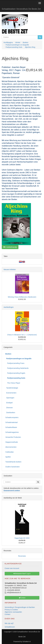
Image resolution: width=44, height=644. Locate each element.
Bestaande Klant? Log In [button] (22, 574)
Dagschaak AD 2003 (22, 538)
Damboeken (10, 413)
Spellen (8, 457)
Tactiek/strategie (12, 388)
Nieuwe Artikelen (10, 269)
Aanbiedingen (9, 307)
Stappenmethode (12, 442)
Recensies (22, 556)
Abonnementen (11, 447)
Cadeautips (10, 452)
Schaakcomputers (12, 417)
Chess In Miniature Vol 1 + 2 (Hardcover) (22, 335)
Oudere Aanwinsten (12, 467)
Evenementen (11, 393)
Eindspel (9, 403)
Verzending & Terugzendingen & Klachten (20, 607)
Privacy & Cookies (11, 610)
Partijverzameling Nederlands (17, 368)
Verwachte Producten (13, 437)
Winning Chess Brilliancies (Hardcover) (22, 297)
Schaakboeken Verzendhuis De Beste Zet (21, 9)
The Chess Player (13, 383)
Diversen (9, 408)
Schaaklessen (10, 627)
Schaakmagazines (12, 432)
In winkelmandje (10, 247)
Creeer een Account (12, 568)
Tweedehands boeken (13, 462)
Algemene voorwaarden (13, 612)
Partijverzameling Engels (15, 373)
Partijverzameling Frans (15, 363)
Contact (7, 614)
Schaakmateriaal (11, 422)
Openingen (10, 398)
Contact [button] (22, 598)
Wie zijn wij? (9, 623)
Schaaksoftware (11, 427)
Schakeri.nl (27, 642)
